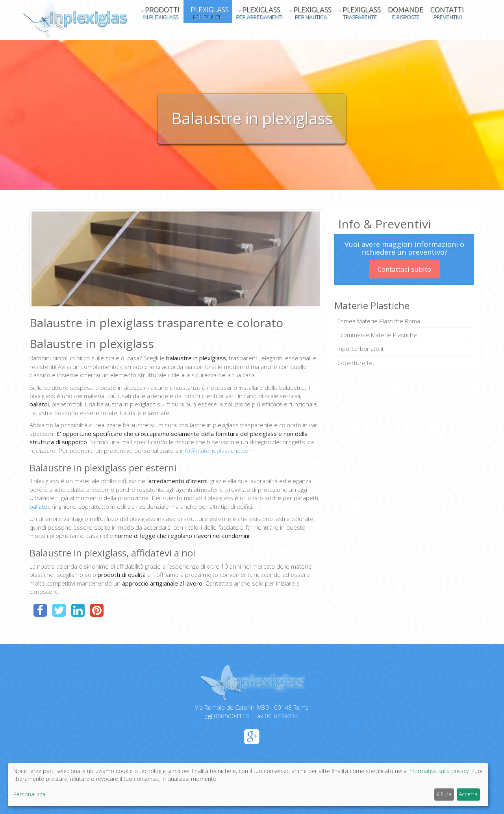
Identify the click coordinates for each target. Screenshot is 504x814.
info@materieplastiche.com (217, 451)
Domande (406, 13)
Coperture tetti (358, 363)
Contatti (447, 13)
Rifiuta (444, 794)
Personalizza (29, 794)
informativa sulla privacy (438, 771)
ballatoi (39, 506)
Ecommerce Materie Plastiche (377, 335)
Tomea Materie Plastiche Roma (379, 321)
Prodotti (160, 13)
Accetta (468, 794)
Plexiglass (208, 13)
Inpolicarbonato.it (361, 349)
